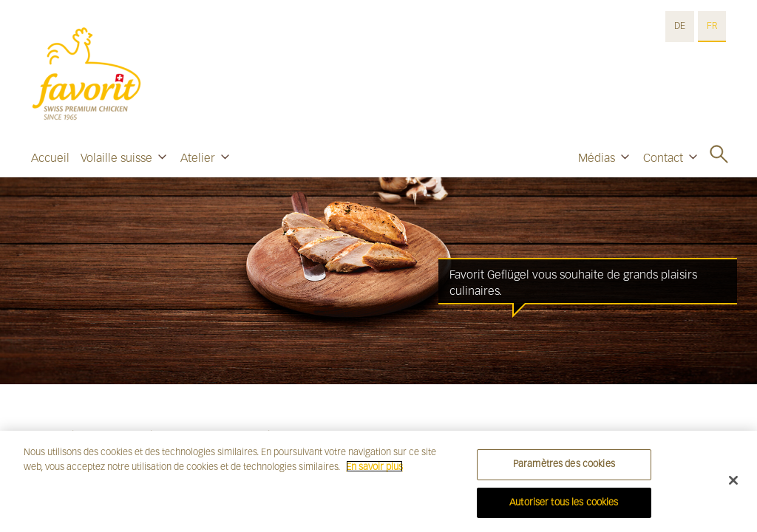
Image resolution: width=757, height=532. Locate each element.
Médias (597, 158)
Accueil (50, 158)
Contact (663, 158)
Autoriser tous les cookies (564, 507)
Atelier (198, 158)
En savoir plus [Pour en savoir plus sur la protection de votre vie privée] (374, 471)
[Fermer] (733, 485)
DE (680, 26)
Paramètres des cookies (564, 468)
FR (712, 26)
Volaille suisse (116, 158)
